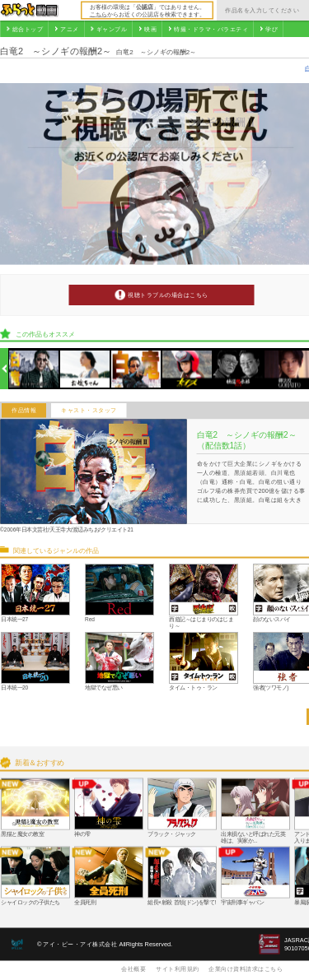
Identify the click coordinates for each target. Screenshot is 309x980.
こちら (98, 14)
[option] (34, 369)
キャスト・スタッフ (89, 411)
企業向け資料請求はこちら (246, 968)
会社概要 (133, 968)
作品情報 (24, 411)
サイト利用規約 (178, 968)
